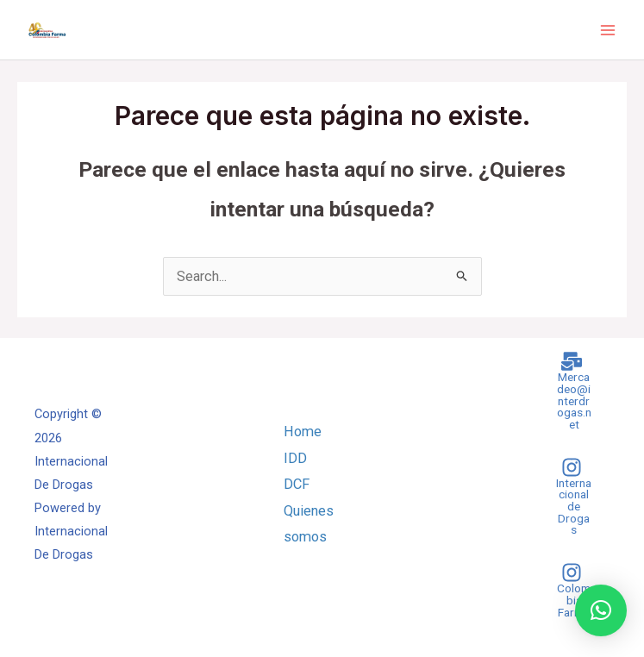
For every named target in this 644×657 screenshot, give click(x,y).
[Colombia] (571, 590)
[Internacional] (571, 497)
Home (303, 432)
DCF (297, 484)
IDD (295, 458)
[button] (601, 610)
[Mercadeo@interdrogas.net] (571, 391)
